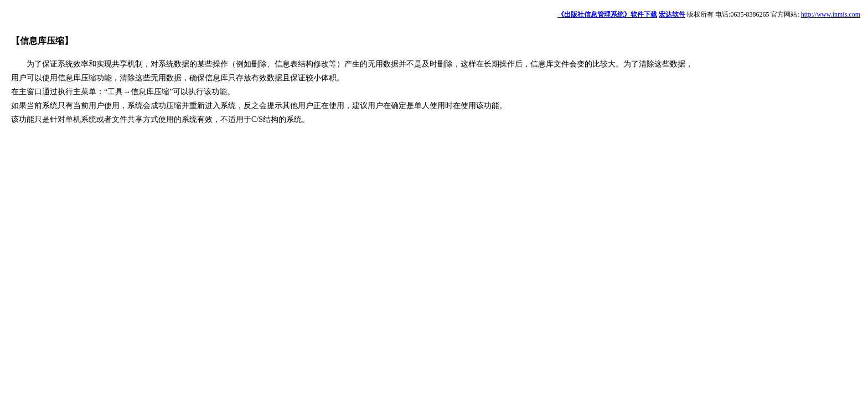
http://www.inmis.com (831, 14)
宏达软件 (672, 14)
